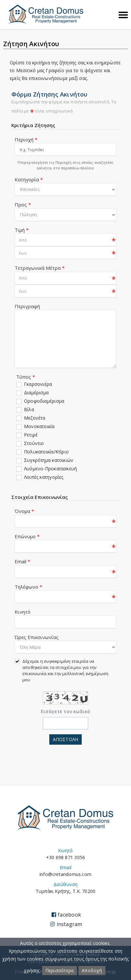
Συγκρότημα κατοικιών (49, 460)
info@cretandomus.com (65, 874)
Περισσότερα (60, 970)
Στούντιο (34, 443)
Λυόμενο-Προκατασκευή (50, 469)
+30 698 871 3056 (65, 857)
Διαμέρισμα (36, 392)
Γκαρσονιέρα (38, 384)
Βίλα (29, 409)
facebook (66, 915)
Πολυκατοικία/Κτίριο (46, 452)
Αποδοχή (92, 970)
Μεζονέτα (35, 418)
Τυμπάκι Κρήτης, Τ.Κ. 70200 (65, 891)
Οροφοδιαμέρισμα (44, 401)
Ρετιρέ (31, 435)
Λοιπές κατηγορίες (44, 477)
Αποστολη (65, 739)
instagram (66, 924)
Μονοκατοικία (39, 426)
